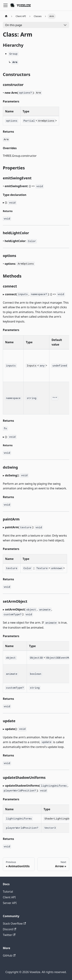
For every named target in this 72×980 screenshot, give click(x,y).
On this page (14, 25)
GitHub (9, 955)
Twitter (9, 935)
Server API (10, 903)
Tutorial (8, 892)
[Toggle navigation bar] (5, 5)
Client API (9, 897)
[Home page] (6, 16)
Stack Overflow (14, 924)
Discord (9, 929)
